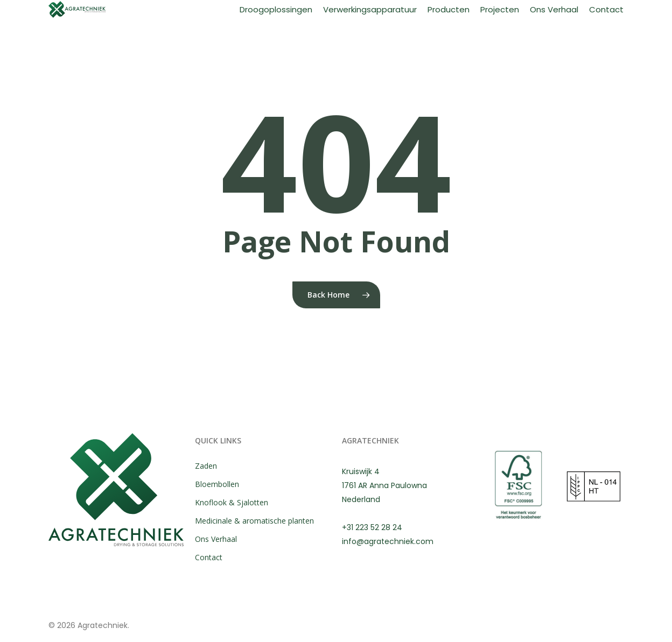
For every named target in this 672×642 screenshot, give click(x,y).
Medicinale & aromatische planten (254, 521)
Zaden (206, 466)
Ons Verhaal (216, 539)
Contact (209, 557)
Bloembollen (217, 484)
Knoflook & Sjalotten (232, 502)
